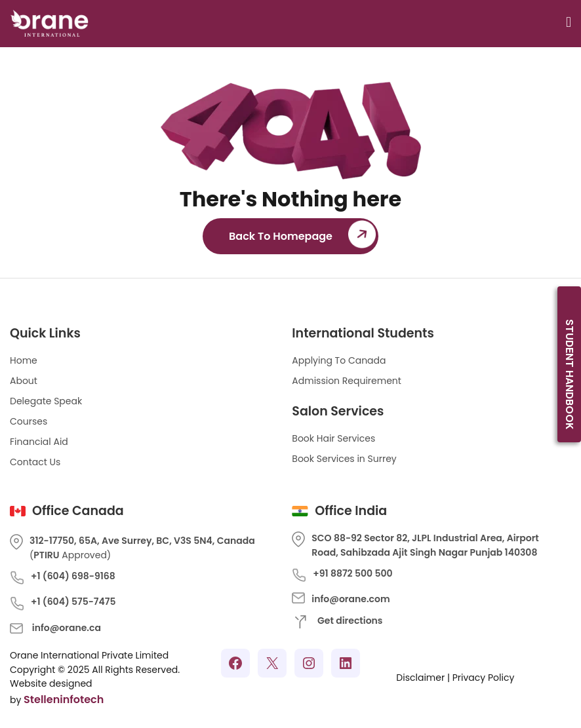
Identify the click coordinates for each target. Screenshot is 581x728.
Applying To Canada (339, 360)
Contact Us (35, 462)
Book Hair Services (333, 438)
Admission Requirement (347, 381)
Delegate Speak (46, 401)
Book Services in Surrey (344, 459)
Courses (29, 421)
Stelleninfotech (64, 699)
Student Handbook (570, 374)
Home (24, 360)
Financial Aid (39, 442)
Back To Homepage (281, 236)
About (24, 381)
